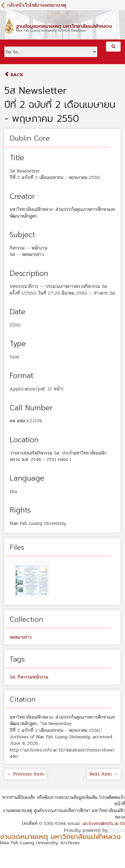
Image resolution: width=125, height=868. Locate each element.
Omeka (117, 830)
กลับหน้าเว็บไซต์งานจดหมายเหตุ (37, 5)
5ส (12, 677)
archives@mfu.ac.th (104, 823)
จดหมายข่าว (21, 637)
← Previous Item (25, 774)
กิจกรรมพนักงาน (33, 677)
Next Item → (104, 774)
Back (14, 75)
